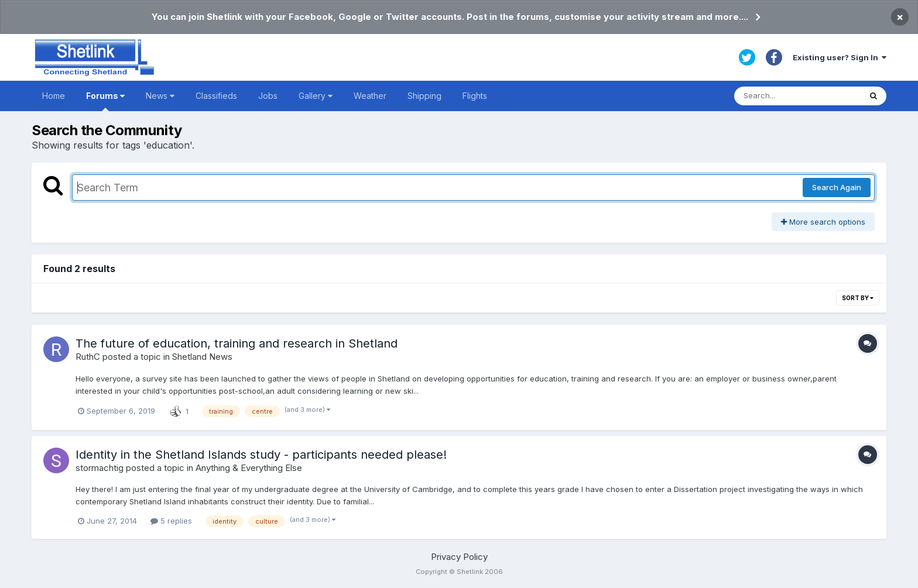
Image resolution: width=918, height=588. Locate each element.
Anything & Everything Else (249, 468)
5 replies (171, 521)
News (160, 96)
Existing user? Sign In (840, 57)
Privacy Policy (459, 557)
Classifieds (216, 96)
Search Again (837, 187)
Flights (475, 96)
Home (54, 96)
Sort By (858, 298)
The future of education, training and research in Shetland (237, 343)
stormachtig (100, 468)
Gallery (316, 96)
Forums (105, 101)
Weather (370, 96)
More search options (823, 222)
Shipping (424, 96)
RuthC (88, 357)
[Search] (797, 96)
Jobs (268, 96)
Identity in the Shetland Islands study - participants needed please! (261, 455)
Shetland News (202, 357)
